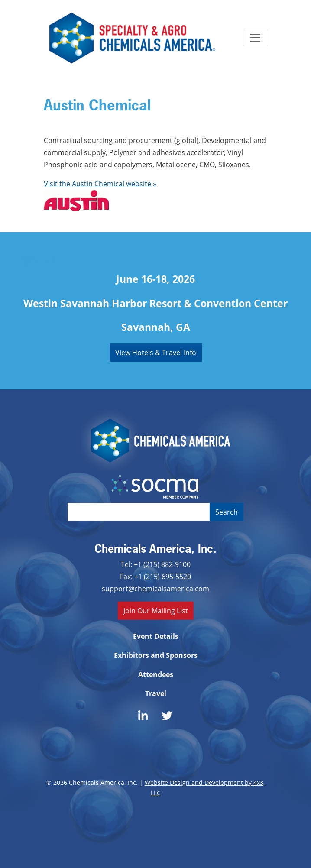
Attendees (156, 674)
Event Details (156, 636)
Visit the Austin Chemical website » (100, 183)
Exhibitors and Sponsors (156, 655)
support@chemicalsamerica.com (155, 588)
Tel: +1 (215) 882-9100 (156, 564)
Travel (156, 693)
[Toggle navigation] (255, 38)
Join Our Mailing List (156, 611)
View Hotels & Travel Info (156, 352)
